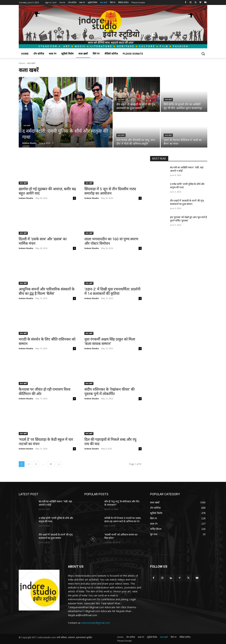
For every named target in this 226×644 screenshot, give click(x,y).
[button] (203, 54)
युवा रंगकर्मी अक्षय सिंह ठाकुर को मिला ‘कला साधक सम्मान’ (110, 341)
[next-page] (59, 464)
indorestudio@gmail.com (96, 623)
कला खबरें (27, 126)
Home (22, 63)
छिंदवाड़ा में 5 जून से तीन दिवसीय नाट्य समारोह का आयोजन (110, 191)
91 (51, 464)
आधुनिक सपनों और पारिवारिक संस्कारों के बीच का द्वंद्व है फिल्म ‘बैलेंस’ (47, 291)
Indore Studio (26, 198)
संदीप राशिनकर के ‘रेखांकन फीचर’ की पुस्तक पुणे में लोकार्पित (109, 392)
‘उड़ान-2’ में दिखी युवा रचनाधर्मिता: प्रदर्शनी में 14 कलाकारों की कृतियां (112, 291)
